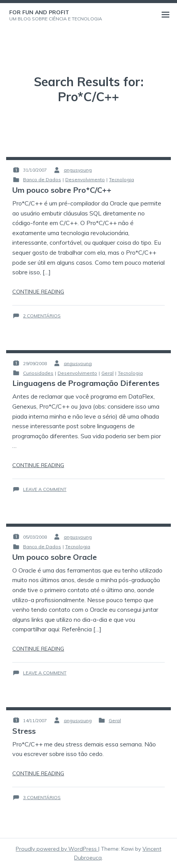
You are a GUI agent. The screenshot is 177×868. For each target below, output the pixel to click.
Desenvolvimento (85, 179)
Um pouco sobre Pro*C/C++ (62, 190)
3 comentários (42, 797)
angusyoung (78, 170)
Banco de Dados (42, 179)
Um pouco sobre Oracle (55, 557)
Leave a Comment (45, 489)
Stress (24, 731)
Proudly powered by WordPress (57, 849)
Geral (108, 373)
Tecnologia (122, 179)
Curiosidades (38, 373)
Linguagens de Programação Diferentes (86, 383)
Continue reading (38, 292)
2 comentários (42, 316)
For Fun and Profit (39, 12)
